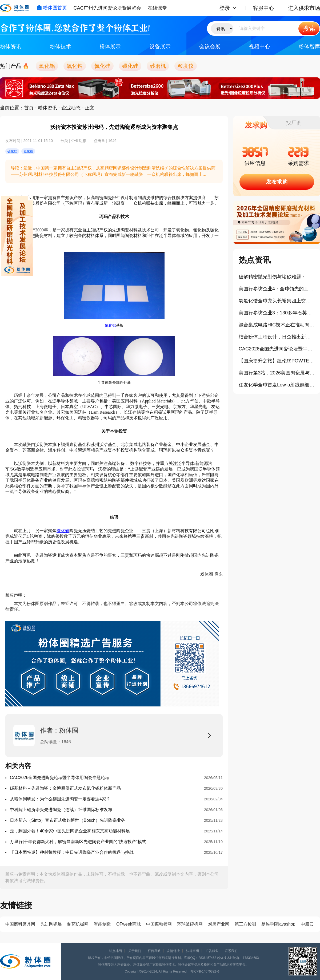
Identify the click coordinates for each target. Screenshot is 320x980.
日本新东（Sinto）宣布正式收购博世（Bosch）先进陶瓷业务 (68, 820)
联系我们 (231, 951)
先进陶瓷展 (51, 924)
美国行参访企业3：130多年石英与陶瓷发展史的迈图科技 (277, 313)
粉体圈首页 (52, 8)
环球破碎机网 (190, 924)
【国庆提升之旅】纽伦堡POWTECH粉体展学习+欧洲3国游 (277, 361)
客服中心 (263, 8)
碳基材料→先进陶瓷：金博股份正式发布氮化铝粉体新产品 (65, 788)
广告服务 (212, 951)
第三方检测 (245, 924)
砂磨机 (158, 66)
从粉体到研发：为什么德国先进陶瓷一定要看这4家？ (60, 799)
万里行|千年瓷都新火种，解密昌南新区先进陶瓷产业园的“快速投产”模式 (78, 842)
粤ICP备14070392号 (205, 971)
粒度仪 (186, 66)
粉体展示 (110, 46)
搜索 (309, 28)
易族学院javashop (278, 924)
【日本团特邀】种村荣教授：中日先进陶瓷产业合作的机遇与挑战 (72, 852)
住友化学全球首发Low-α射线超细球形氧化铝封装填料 (277, 385)
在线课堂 (157, 8)
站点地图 (115, 951)
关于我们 (135, 951)
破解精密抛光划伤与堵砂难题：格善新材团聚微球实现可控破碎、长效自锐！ (277, 277)
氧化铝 (47, 66)
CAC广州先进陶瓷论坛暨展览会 (107, 8)
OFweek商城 (129, 924)
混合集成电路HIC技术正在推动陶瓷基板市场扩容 (277, 325)
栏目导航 (154, 951)
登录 (225, 8)
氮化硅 (102, 66)
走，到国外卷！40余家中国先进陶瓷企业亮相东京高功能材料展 (70, 831)
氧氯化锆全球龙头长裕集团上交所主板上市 (277, 301)
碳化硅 (130, 66)
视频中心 (259, 46)
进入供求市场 (304, 8)
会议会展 (210, 46)
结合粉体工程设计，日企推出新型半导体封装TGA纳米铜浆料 (277, 337)
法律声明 (193, 951)
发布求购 (277, 182)
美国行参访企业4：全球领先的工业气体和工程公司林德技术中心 (277, 289)
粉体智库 (309, 46)
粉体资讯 (11, 46)
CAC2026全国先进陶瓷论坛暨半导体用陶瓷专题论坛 (60, 778)
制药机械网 (78, 924)
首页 (29, 108)
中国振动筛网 (159, 924)
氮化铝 (110, 325)
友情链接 (173, 951)
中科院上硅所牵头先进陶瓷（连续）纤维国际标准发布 (61, 810)
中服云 (307, 924)
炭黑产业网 (219, 924)
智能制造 (102, 924)
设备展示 (160, 46)
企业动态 (71, 108)
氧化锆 (75, 66)
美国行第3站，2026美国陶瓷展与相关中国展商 (277, 373)
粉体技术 (61, 46)
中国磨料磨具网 (20, 924)
